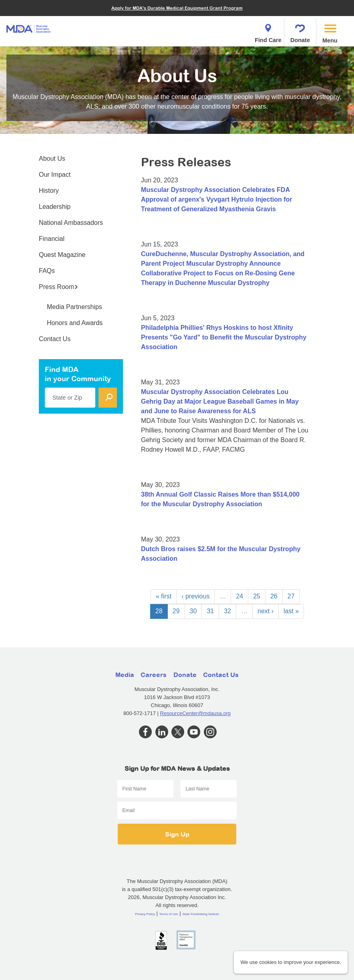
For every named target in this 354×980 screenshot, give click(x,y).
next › (265, 611)
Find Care (268, 31)
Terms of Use (169, 914)
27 (291, 596)
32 (227, 611)
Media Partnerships (74, 307)
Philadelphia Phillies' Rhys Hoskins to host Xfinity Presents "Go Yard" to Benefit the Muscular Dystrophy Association (224, 337)
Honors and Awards (75, 323)
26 (274, 596)
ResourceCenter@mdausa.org (196, 713)
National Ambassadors (71, 223)
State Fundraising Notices (201, 914)
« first (164, 596)
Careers (154, 675)
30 (193, 611)
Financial (52, 239)
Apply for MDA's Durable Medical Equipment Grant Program (177, 8)
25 (257, 596)
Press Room (58, 287)
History (49, 191)
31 (210, 611)
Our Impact (55, 175)
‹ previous (195, 596)
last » (291, 611)
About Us (52, 159)
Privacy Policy (145, 914)
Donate (300, 31)
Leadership (55, 207)
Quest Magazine (62, 255)
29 (176, 611)
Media (125, 675)
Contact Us (55, 339)
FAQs (47, 271)
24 (239, 596)
